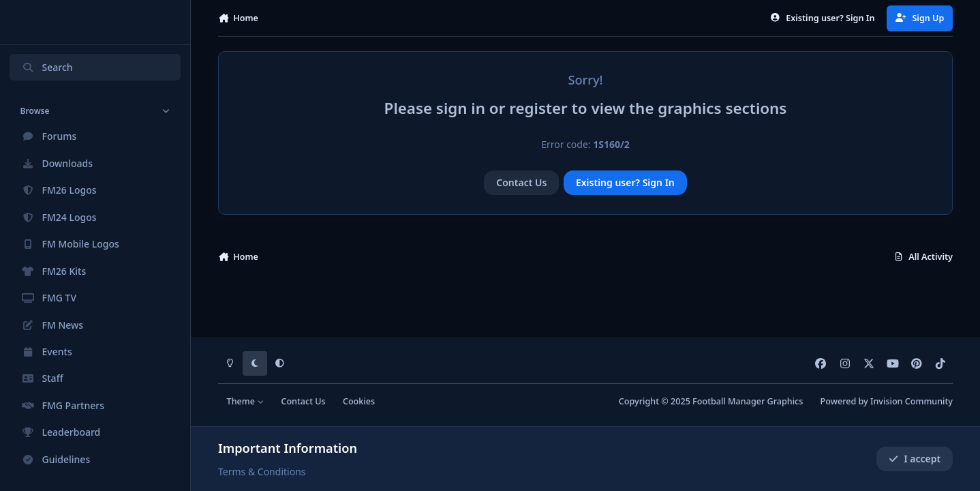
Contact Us (521, 182)
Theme (246, 401)
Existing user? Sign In (625, 182)
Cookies (359, 401)
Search (47, 67)
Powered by (887, 401)
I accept (915, 459)
